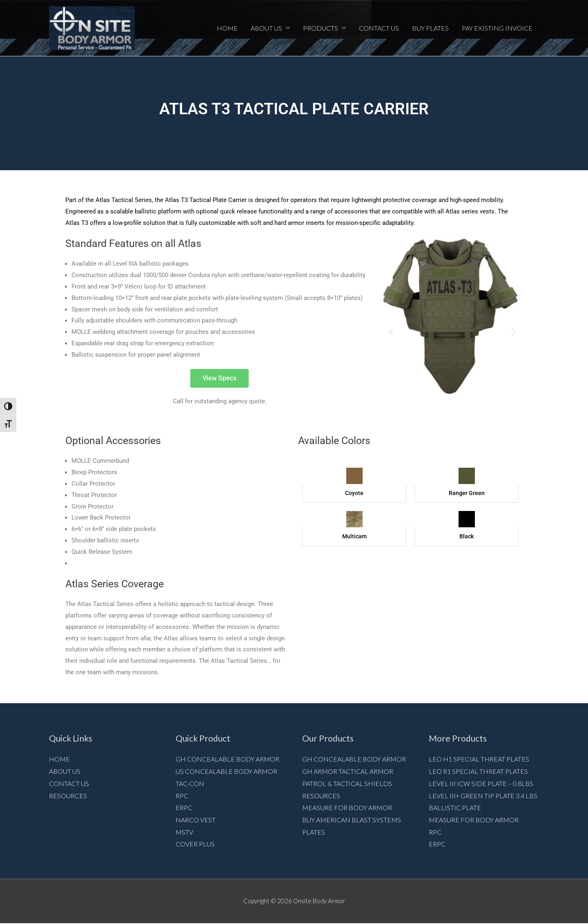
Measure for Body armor (347, 808)
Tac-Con (190, 784)
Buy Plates (430, 28)
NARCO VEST (196, 821)
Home (227, 28)
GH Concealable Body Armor (227, 759)
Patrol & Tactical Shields (347, 784)
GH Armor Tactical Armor (348, 772)
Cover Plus (195, 845)
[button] (391, 332)
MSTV (184, 832)
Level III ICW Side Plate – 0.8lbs (481, 784)
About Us (266, 28)
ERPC (184, 808)
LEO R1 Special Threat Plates (478, 772)
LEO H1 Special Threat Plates (479, 759)
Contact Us (379, 28)
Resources (68, 796)
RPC (182, 796)
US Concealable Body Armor (226, 772)
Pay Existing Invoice (497, 28)
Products (321, 28)
